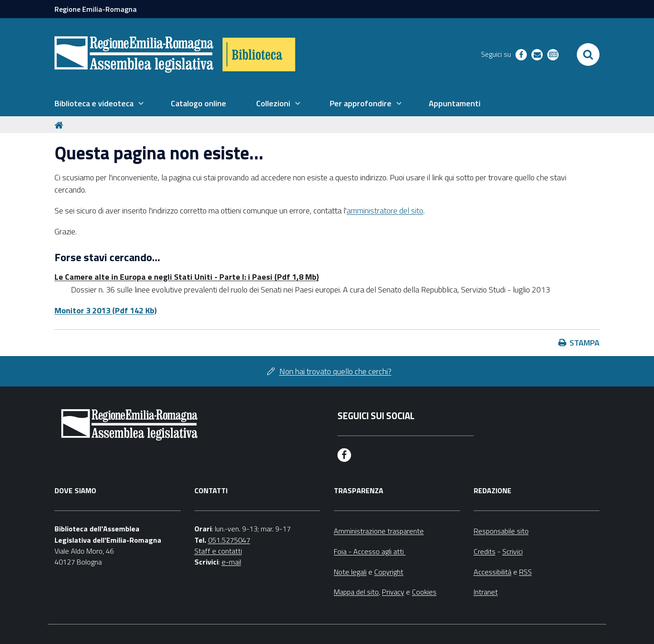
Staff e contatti (218, 551)
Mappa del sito (356, 592)
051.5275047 (229, 540)
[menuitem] (99, 104)
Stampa (585, 343)
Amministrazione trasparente (379, 531)
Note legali (350, 572)
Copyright (389, 572)
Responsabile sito (501, 531)
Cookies (424, 592)
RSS (525, 572)
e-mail (231, 562)
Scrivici (513, 551)
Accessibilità (493, 572)
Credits (485, 551)
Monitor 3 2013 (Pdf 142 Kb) (106, 310)
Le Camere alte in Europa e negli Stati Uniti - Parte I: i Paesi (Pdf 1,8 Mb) (187, 277)
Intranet (486, 592)
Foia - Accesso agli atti (370, 551)
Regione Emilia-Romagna (96, 9)
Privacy (393, 592)
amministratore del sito (385, 211)
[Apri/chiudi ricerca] (588, 54)
